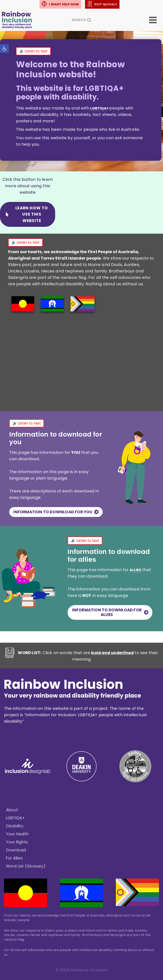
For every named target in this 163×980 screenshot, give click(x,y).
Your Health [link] (18, 834)
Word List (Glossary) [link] (27, 866)
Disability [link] (15, 826)
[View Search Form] (81, 20)
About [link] (12, 810)
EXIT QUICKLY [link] (106, 4)
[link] (5, 49)
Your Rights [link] (17, 842)
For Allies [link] (15, 858)
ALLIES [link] (81, 587)
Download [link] (17, 850)
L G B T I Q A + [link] (100, 108)
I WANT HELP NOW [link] (64, 4)
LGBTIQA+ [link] (16, 818)
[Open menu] (156, 20)
